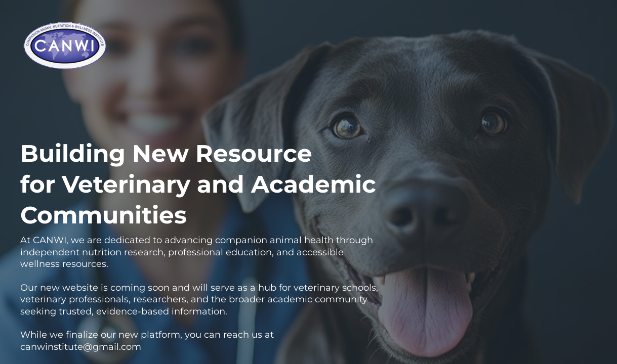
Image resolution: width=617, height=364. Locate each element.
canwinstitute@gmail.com (81, 347)
